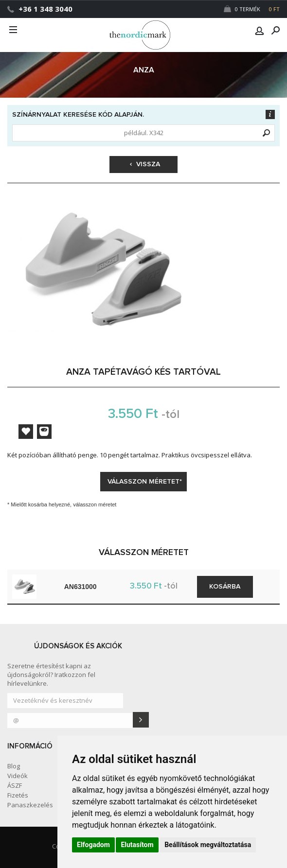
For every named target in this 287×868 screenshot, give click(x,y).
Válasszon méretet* (145, 482)
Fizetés (18, 795)
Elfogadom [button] (93, 845)
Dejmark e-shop (143, 35)
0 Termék (252, 9)
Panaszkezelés (30, 805)
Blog (14, 766)
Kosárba (225, 587)
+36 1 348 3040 (45, 9)
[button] (260, 31)
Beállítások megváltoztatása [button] (208, 845)
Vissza (145, 164)
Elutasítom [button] (137, 845)
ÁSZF (15, 785)
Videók (18, 776)
